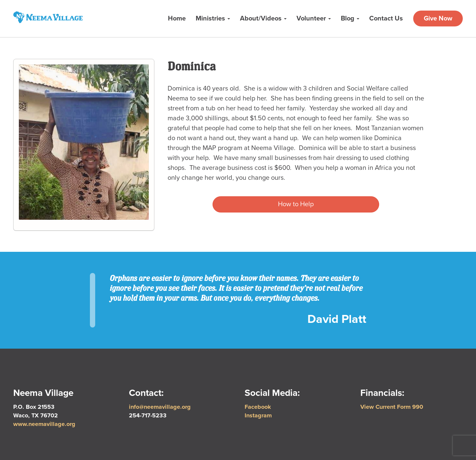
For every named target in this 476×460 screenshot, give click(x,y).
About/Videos (263, 19)
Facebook (258, 407)
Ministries (213, 19)
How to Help (296, 204)
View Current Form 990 (392, 407)
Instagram (258, 415)
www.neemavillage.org (44, 424)
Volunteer (314, 19)
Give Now (438, 19)
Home (177, 19)
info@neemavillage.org (160, 407)
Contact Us (386, 19)
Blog (350, 19)
